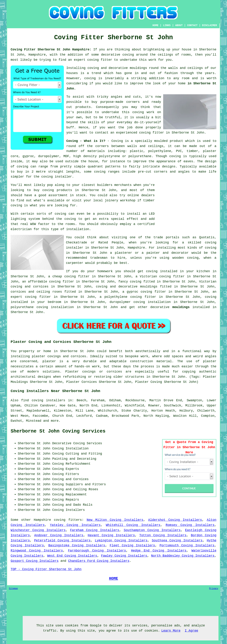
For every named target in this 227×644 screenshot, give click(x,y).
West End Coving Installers (72, 556)
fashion (171, 73)
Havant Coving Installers (111, 535)
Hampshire (42, 520)
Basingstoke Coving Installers (77, 545)
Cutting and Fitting (84, 454)
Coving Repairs (66, 500)
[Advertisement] (187, 207)
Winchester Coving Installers (38, 530)
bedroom (54, 302)
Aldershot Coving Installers (175, 520)
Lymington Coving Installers (121, 540)
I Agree (192, 631)
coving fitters (68, 520)
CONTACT (192, 25)
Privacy (214, 589)
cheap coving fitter (71, 276)
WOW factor (40, 224)
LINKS (167, 25)
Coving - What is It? (86, 141)
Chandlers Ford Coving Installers (99, 561)
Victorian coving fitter (162, 276)
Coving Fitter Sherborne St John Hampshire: (51, 50)
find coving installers (43, 400)
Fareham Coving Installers (95, 530)
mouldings (181, 307)
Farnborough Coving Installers (97, 551)
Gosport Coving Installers (35, 561)
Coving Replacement (69, 494)
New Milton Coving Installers (115, 520)
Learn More (171, 631)
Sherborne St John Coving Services (58, 431)
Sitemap (13, 589)
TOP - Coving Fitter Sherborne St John (46, 569)
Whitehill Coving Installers (133, 525)
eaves (188, 161)
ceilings (165, 55)
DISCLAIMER (209, 25)
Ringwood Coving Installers (37, 551)
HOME (156, 25)
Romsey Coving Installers (190, 525)
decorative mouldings (138, 287)
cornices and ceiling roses (36, 292)
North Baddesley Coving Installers (183, 556)
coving (128, 55)
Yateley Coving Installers (75, 525)
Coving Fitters (66, 474)
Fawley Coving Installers (124, 556)
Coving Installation (70, 449)
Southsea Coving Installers (177, 540)
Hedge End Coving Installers (159, 551)
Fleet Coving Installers (132, 545)
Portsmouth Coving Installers (187, 545)
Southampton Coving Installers (152, 530)
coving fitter (100, 60)
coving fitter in (41, 297)
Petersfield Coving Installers (62, 540)
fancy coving (130, 282)
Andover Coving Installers (59, 535)
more (55, 421)
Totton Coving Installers (163, 535)
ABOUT (179, 25)
